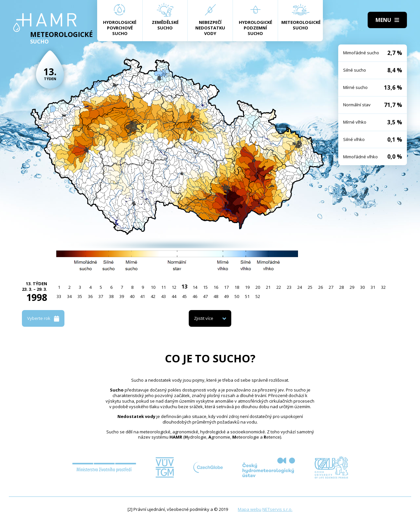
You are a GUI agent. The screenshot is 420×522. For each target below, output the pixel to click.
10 (153, 287)
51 (247, 296)
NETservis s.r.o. (277, 509)
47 (205, 296)
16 (216, 287)
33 (59, 296)
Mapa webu (250, 509)
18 (237, 287)
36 (90, 296)
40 (132, 296)
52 (258, 296)
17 (226, 287)
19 (247, 287)
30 (362, 287)
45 (184, 296)
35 (80, 296)
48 (216, 296)
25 (310, 287)
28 (341, 287)
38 (111, 296)
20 (258, 287)
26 (321, 287)
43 (164, 296)
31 (373, 287)
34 (69, 296)
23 (289, 287)
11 (164, 287)
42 (153, 296)
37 (101, 296)
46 (195, 296)
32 (383, 287)
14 (195, 287)
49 (226, 296)
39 (122, 296)
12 (174, 287)
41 (143, 296)
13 (184, 287)
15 (205, 287)
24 (300, 287)
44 (174, 296)
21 (268, 287)
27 (331, 287)
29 (352, 287)
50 (237, 296)
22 (279, 287)
